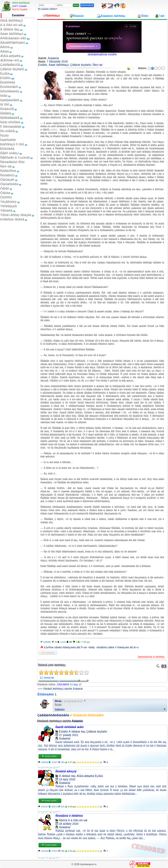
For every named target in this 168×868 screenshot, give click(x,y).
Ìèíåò (4, 96)
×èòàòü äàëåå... (50, 756)
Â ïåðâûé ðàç (10, 29)
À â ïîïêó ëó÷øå (11, 25)
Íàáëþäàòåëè (10, 100)
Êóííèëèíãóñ (9, 87)
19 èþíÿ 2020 (67, 779)
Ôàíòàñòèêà (9, 184)
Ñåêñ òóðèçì (9, 153)
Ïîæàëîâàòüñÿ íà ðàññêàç (151, 657)
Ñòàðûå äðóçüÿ (66, 771)
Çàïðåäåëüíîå (10, 65)
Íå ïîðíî (5, 104)
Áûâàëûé (53, 58)
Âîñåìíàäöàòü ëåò (13, 38)
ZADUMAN (63, 685)
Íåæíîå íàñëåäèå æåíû (70, 727)
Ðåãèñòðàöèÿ (87, 5)
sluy (76, 685)
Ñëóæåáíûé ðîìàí (12, 162)
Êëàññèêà (8, 82)
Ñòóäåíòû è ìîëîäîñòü (69, 816)
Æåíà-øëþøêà (10, 56)
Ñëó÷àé (6, 166)
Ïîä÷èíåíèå (7, 131)
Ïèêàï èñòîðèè (10, 122)
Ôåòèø (5, 193)
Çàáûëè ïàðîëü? (48, 9)
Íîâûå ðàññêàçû (11, 20)
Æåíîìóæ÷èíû (10, 60)
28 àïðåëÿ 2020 (69, 824)
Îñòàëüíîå (7, 109)
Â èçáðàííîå (48, 653)
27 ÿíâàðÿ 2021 (69, 735)
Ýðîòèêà (6, 210)
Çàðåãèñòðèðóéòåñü (53, 715)
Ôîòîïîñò (6, 197)
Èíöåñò (5, 78)
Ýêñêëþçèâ (8, 206)
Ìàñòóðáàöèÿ (10, 91)
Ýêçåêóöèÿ (8, 202)
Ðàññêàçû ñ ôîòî (12, 144)
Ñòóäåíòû (7, 175)
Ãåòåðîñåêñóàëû (13, 43)
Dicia (58, 701)
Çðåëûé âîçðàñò (12, 69)
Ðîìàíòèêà (7, 149)
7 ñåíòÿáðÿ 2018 (57, 62)
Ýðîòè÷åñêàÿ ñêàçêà (16, 215)
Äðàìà (4, 51)
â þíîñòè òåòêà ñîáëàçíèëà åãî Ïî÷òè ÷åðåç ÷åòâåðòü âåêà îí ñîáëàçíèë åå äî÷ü (91, 647)
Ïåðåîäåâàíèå (10, 118)
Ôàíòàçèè (7, 180)
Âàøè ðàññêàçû (12, 34)
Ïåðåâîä (6, 113)
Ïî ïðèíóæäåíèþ (11, 127)
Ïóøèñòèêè (8, 140)
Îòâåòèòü (60, 709)
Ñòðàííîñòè (8, 171)
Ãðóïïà (5, 47)
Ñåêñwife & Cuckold (15, 157)
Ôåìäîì (5, 188)
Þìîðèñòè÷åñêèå (12, 219)
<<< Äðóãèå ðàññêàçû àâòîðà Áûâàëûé (60, 689)
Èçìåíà (5, 73)
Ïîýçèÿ (4, 135)
